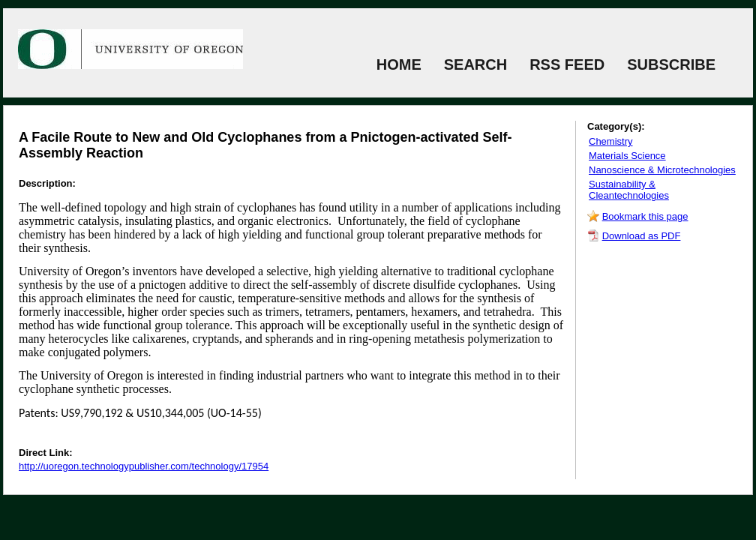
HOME (399, 64)
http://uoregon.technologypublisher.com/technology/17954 (144, 466)
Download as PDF (642, 236)
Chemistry (611, 141)
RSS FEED (567, 64)
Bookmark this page (645, 216)
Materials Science (627, 156)
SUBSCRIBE (671, 64)
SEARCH (475, 64)
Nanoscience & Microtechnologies (662, 170)
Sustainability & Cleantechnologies (629, 190)
